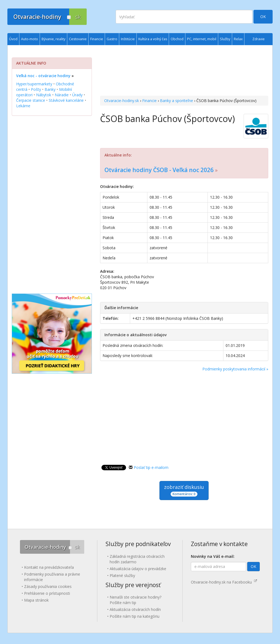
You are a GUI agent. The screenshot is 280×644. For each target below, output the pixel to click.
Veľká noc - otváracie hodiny (43, 76)
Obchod (177, 39)
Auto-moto (30, 39)
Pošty (36, 89)
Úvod (13, 39)
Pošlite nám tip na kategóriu (135, 616)
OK (263, 17)
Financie (149, 101)
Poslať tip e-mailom (151, 467)
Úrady (77, 95)
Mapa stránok (36, 600)
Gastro (112, 39)
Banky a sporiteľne (177, 101)
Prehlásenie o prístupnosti (47, 593)
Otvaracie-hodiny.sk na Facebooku (224, 582)
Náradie (62, 95)
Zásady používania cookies (48, 586)
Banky (50, 89)
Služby (225, 39)
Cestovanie (78, 39)
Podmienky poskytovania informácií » (235, 369)
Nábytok (44, 95)
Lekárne (23, 106)
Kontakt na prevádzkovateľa (49, 567)
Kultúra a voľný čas (153, 39)
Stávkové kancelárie (66, 100)
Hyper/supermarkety (34, 84)
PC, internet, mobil (202, 39)
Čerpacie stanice (31, 100)
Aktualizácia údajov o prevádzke (138, 569)
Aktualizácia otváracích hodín (135, 609)
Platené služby (122, 575)
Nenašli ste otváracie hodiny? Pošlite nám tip (135, 600)
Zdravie (259, 39)
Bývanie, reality (53, 39)
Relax (238, 39)
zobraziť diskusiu (184, 490)
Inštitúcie (128, 39)
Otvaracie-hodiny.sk (122, 101)
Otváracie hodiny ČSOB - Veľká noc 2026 (159, 170)
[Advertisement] (184, 71)
